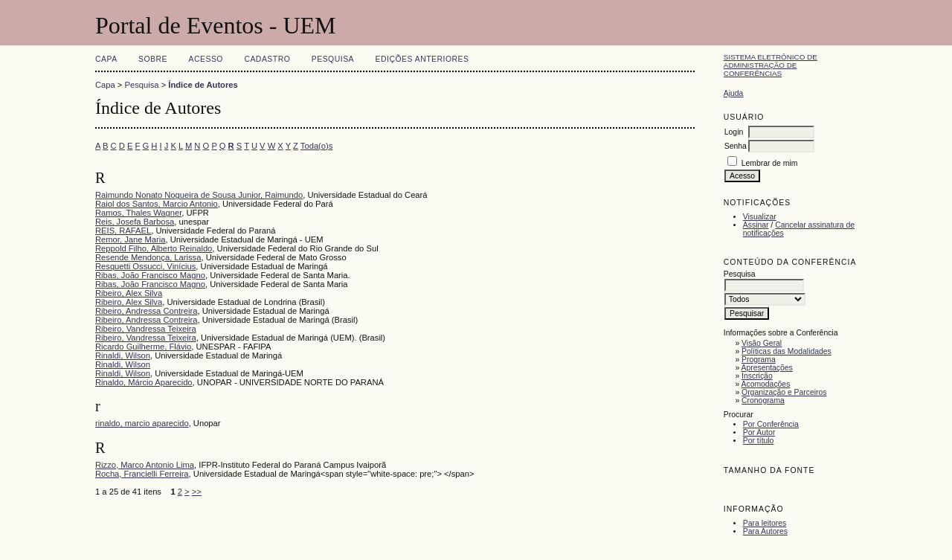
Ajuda (734, 93)
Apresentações (767, 368)
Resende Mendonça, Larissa (148, 257)
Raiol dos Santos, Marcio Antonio (157, 204)
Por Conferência (771, 424)
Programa (759, 360)
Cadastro (267, 59)
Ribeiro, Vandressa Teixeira (146, 329)
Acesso (206, 59)
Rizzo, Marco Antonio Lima (145, 465)
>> (197, 492)
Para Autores (765, 531)
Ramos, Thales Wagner (138, 213)
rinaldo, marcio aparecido (142, 423)
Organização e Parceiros (784, 392)
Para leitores (765, 523)
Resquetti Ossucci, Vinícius (145, 266)
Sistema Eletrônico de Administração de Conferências (771, 65)
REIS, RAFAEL (123, 231)
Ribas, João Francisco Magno (150, 275)
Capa (106, 59)
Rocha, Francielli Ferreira (142, 474)
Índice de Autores (203, 85)
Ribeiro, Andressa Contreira (146, 311)
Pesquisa (333, 59)
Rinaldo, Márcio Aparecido (144, 382)
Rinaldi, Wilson (123, 355)
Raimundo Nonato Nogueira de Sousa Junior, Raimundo (199, 195)
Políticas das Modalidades (787, 351)
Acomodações (766, 384)
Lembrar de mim (770, 163)
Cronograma (763, 400)
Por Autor (759, 432)
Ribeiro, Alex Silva (129, 293)
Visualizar (760, 217)
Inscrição (757, 376)
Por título (759, 441)
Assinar (756, 225)
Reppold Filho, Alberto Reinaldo (154, 248)
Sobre (153, 59)
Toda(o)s (317, 146)
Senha (736, 146)
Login (734, 132)
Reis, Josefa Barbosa (135, 222)
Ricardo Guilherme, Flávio (143, 347)
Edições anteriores (422, 59)
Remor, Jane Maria (131, 239)
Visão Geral (762, 343)
